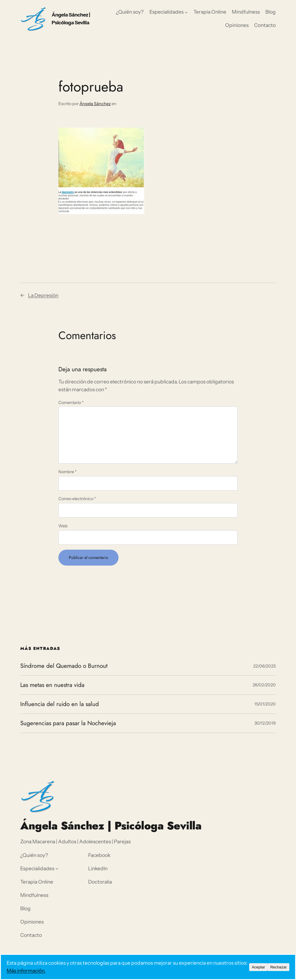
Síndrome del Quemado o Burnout (64, 666)
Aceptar (258, 967)
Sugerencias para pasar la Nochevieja (68, 723)
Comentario (71, 403)
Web (63, 526)
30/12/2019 (265, 723)
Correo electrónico (77, 499)
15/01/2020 (265, 704)
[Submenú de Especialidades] (186, 12)
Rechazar (279, 967)
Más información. (26, 971)
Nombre (67, 472)
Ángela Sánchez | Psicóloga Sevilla (111, 826)
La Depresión (43, 295)
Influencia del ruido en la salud (60, 704)
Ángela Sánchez (95, 104)
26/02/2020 (264, 685)
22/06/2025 (264, 666)
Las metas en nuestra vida (52, 685)
